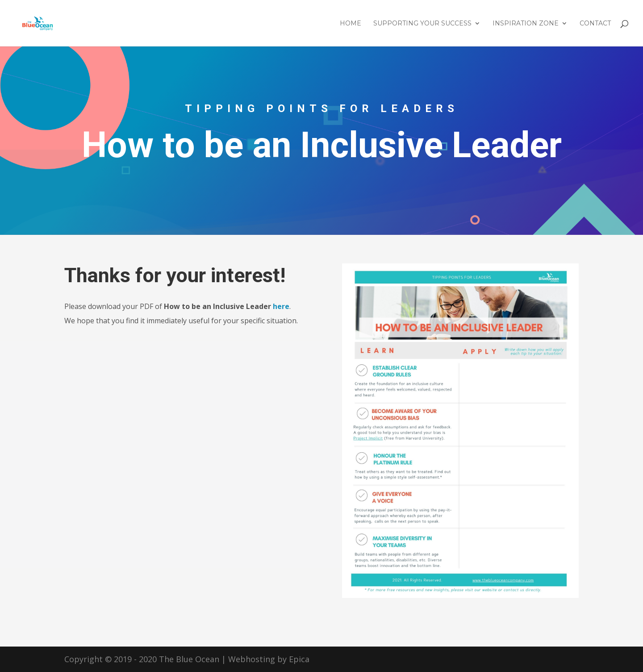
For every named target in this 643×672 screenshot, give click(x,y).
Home (351, 24)
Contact (595, 24)
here (281, 306)
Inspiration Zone (526, 24)
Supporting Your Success (422, 24)
